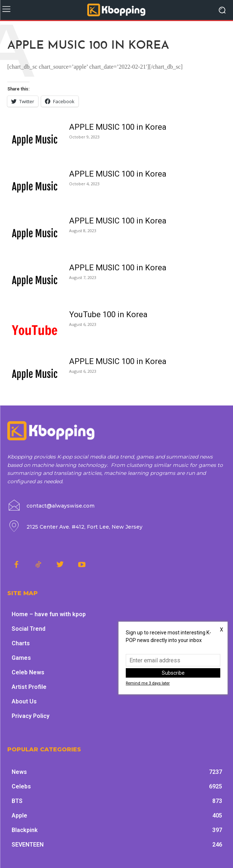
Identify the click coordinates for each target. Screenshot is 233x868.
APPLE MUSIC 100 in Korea (118, 127)
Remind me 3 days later (148, 683)
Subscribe (173, 673)
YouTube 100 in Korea (108, 314)
